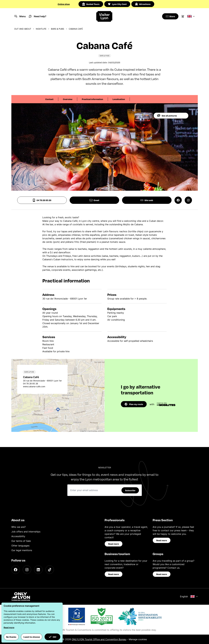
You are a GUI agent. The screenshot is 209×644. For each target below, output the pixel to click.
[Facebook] (16, 570)
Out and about (23, 29)
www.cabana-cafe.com (34, 386)
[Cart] (183, 16)
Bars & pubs (58, 29)
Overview (68, 99)
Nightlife (41, 29)
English (189, 596)
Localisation (119, 99)
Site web (147, 200)
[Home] (104, 16)
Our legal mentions (22, 550)
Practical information (92, 99)
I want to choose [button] (32, 637)
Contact (49, 99)
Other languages (20, 546)
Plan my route (134, 404)
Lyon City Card (117, 4)
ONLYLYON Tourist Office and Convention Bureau (99, 639)
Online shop (64, 4)
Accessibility (18, 536)
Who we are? (18, 527)
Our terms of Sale (21, 541)
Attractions (143, 4)
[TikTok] (50, 570)
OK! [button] (52, 637)
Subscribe (130, 490)
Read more (114, 544)
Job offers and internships (26, 532)
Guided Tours (91, 4)
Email (94, 200)
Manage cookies (138, 639)
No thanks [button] (11, 637)
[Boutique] (170, 16)
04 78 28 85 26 (42, 200)
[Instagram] (27, 570)
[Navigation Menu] (20, 16)
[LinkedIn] (38, 570)
